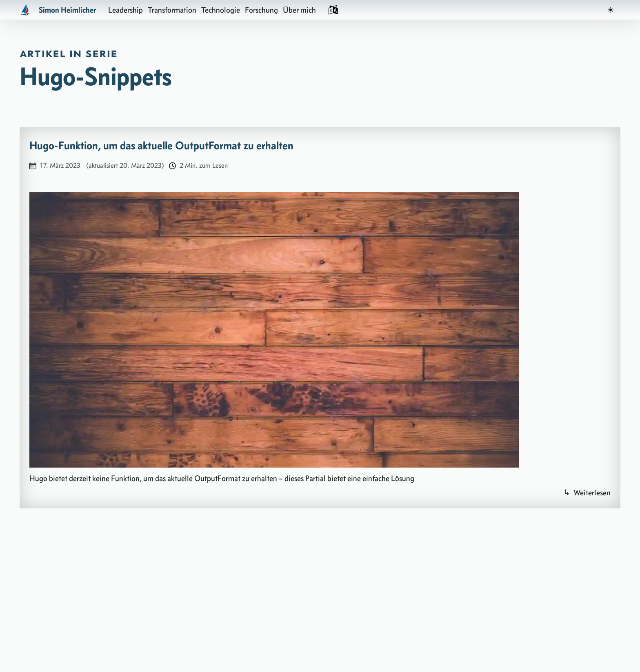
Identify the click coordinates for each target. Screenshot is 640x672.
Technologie (221, 10)
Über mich (299, 10)
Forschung (261, 10)
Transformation (172, 10)
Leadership (126, 10)
